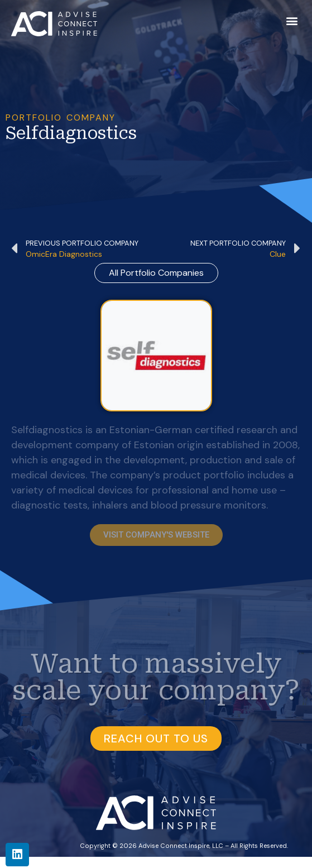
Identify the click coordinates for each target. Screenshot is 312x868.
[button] (292, 20)
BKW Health (196, 862)
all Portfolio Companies (156, 273)
